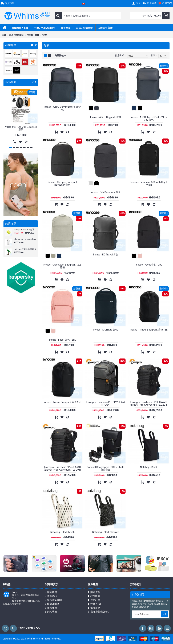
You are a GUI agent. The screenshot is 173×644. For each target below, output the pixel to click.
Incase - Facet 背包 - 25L (62, 340)
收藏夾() (94, 604)
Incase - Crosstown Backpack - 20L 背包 (62, 266)
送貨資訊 (51, 596)
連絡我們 (51, 608)
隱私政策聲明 (53, 600)
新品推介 (11, 82)
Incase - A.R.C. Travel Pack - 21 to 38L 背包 (149, 118)
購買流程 (94, 592)
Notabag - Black (149, 467)
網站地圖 (51, 612)
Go (164, 614)
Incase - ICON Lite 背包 (106, 330)
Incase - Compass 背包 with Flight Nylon (149, 183)
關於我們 (51, 592)
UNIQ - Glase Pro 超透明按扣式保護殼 (26, 230)
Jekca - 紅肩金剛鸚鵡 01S (26, 249)
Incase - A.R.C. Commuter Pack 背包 (62, 108)
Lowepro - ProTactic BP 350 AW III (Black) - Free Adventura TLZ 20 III (149, 403)
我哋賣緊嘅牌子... (98, 612)
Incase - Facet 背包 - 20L (149, 265)
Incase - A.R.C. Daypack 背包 (106, 117)
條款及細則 (52, 604)
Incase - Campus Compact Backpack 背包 (62, 183)
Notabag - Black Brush (63, 532)
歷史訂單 (94, 600)
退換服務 (94, 608)
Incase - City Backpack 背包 (106, 192)
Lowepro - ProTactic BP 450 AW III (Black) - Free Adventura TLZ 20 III (62, 468)
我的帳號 (94, 596)
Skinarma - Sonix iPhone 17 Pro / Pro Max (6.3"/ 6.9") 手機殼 (26, 240)
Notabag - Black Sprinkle (106, 532)
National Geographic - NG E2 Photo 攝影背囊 (106, 468)
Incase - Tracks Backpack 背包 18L (149, 330)
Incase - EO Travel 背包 (106, 255)
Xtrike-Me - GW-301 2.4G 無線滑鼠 (21, 128)
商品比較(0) (61, 56)
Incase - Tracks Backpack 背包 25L (63, 402)
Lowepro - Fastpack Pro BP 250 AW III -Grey (106, 403)
